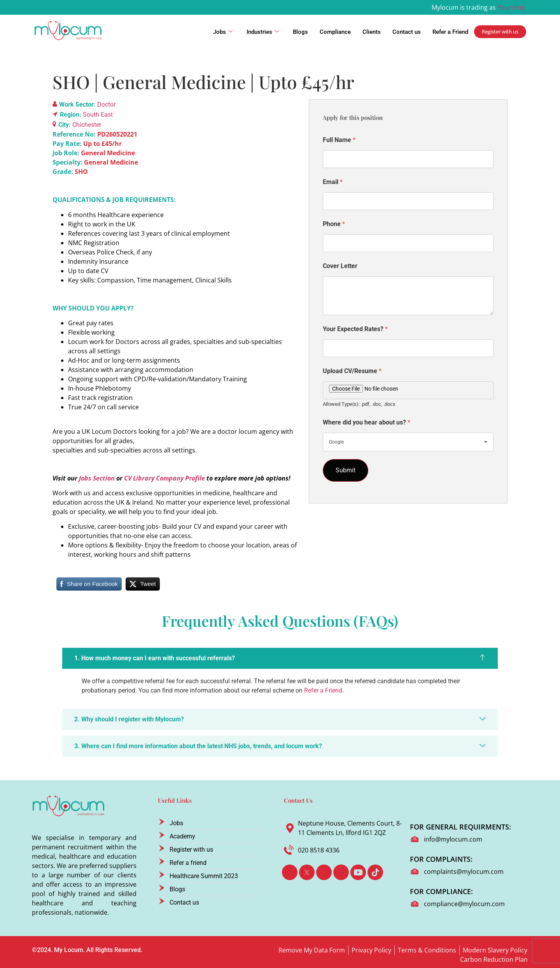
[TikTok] (375, 872)
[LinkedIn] (324, 872)
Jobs (223, 32)
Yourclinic (512, 7)
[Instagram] (341, 872)
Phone (334, 224)
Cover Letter (340, 266)
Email (333, 182)
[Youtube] (358, 872)
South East (98, 115)
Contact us (407, 32)
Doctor (106, 104)
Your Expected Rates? (355, 329)
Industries (263, 32)
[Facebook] (290, 872)
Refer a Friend (450, 32)
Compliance (335, 32)
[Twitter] (307, 872)
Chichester (87, 125)
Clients (372, 32)
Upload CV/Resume (352, 371)
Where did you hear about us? (367, 422)
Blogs (300, 32)
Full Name (339, 140)
